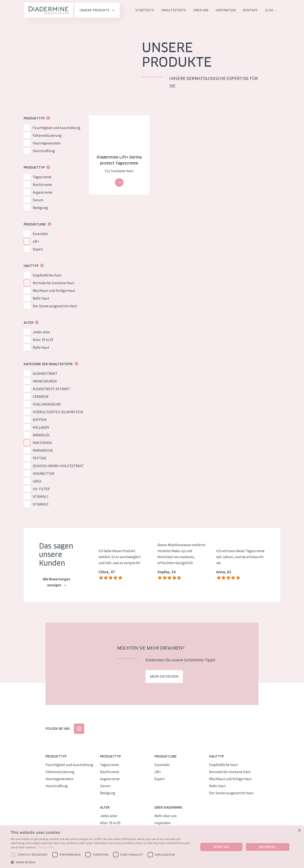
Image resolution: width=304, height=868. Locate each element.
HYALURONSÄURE (47, 405)
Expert (38, 249)
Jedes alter (41, 332)
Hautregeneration (47, 143)
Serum (38, 200)
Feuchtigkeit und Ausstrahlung (57, 128)
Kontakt (250, 10)
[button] (102, 862)
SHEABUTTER (43, 474)
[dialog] (152, 847)
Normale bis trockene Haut (54, 283)
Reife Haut (41, 299)
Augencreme (43, 193)
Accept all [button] (221, 847)
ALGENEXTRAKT (45, 374)
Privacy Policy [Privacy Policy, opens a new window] (46, 847)
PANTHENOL (43, 443)
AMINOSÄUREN (45, 381)
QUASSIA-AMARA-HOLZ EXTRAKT (58, 466)
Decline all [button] (268, 847)
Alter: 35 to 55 (43, 340)
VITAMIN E (41, 505)
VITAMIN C (41, 497)
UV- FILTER (41, 489)
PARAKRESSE (43, 451)
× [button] (299, 830)
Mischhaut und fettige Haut (54, 291)
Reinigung (40, 208)
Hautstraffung (44, 151)
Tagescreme (42, 177)
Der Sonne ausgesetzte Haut (55, 306)
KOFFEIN (40, 420)
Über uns (201, 10)
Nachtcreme (42, 185)
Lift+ (36, 242)
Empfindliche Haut (47, 275)
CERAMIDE (41, 397)
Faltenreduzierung (47, 136)
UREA (37, 481)
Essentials (40, 234)
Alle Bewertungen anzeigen (57, 583)
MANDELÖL (41, 435)
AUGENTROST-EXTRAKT (51, 389)
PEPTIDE (40, 458)
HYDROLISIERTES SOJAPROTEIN (58, 412)
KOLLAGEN (41, 428)
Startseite (145, 10)
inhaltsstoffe (174, 10)
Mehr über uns (166, 816)
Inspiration (226, 10)
